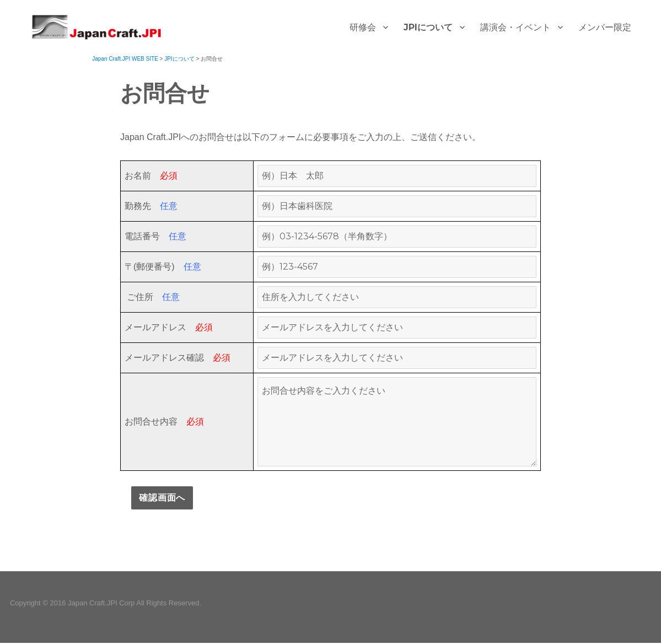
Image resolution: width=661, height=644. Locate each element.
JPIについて (428, 27)
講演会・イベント (515, 27)
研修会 (363, 27)
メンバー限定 (605, 27)
